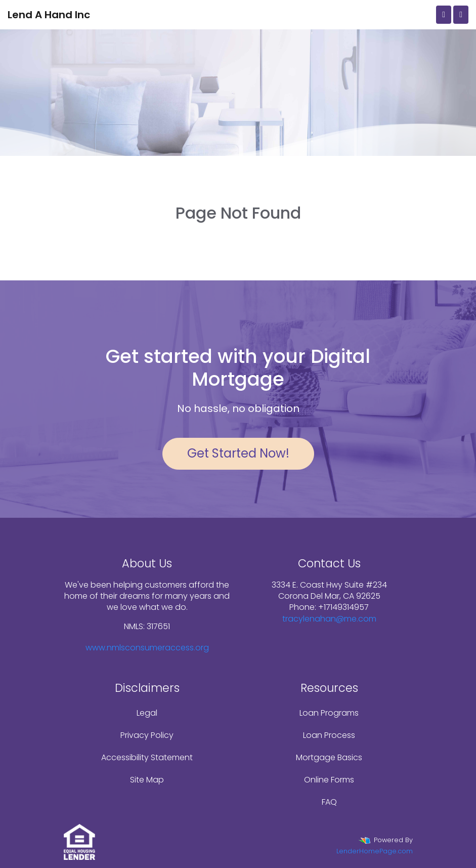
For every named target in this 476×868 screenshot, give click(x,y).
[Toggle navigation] (461, 15)
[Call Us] (444, 15)
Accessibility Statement (147, 757)
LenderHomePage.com (375, 851)
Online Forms (329, 780)
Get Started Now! (238, 453)
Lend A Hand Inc (49, 15)
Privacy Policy (147, 735)
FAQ (329, 802)
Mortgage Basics (329, 757)
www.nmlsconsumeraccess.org (147, 648)
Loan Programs (329, 713)
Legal (147, 713)
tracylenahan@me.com (329, 619)
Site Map (147, 780)
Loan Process (329, 735)
